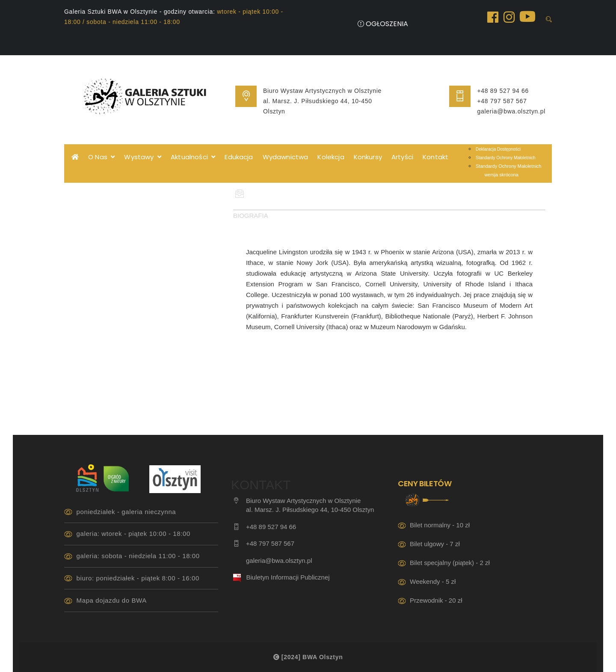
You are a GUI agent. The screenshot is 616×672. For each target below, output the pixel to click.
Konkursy (368, 157)
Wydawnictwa (286, 157)
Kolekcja (331, 157)
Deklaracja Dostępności (498, 149)
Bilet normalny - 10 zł (440, 525)
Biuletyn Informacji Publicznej (288, 577)
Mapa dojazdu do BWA (112, 600)
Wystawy (143, 157)
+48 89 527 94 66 (503, 91)
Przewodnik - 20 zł (436, 600)
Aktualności (193, 157)
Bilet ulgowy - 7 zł (435, 544)
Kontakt (435, 157)
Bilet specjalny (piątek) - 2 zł (450, 563)
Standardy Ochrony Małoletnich (506, 158)
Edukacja (239, 157)
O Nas (101, 157)
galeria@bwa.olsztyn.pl (511, 111)
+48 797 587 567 (502, 101)
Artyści (402, 157)
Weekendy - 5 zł (433, 581)
